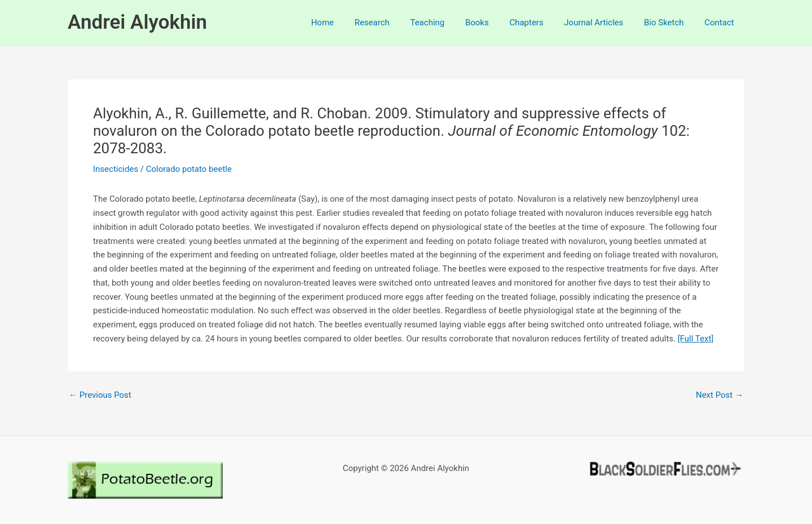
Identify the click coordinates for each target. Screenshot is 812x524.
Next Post (720, 395)
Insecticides (116, 169)
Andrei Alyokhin (137, 22)
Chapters (540, 23)
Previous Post (100, 395)
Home (351, 23)
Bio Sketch (670, 23)
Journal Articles (603, 23)
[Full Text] (696, 339)
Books (494, 23)
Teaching (448, 23)
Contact (721, 23)
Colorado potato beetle (189, 169)
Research (396, 23)
